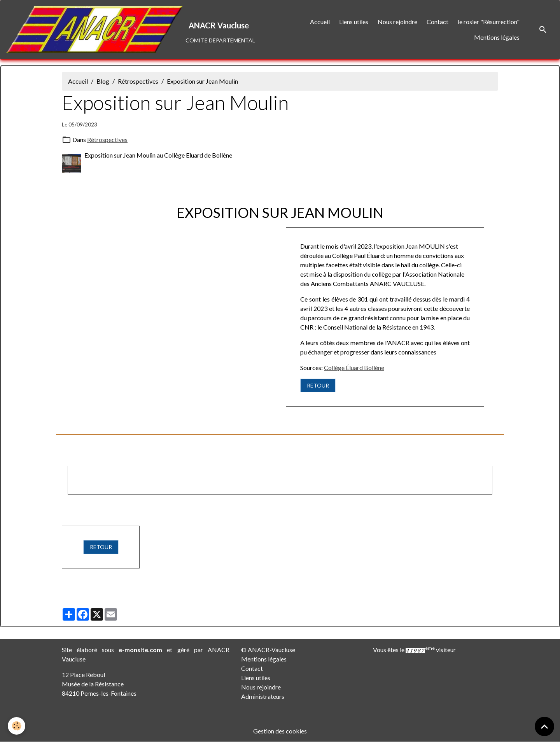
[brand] (129, 30)
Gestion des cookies (280, 731)
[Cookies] (17, 726)
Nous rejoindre (397, 22)
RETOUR (318, 385)
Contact (437, 22)
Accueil (320, 22)
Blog (103, 81)
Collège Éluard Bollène (354, 367)
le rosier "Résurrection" (489, 22)
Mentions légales (497, 37)
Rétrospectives (138, 81)
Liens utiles (354, 22)
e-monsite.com (140, 650)
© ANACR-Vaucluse (268, 650)
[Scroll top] (544, 726)
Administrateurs (263, 696)
